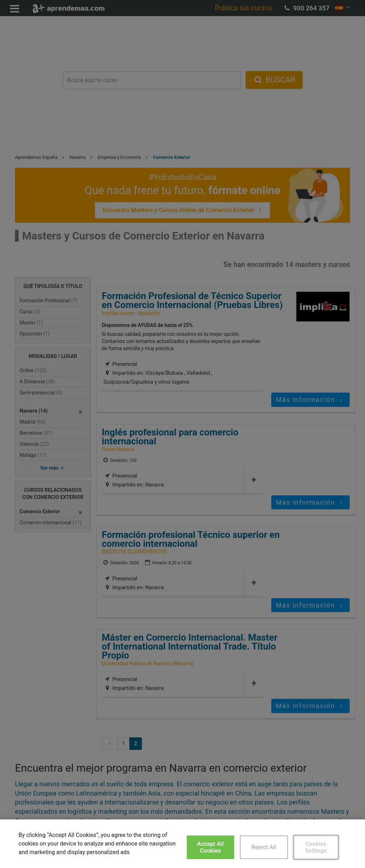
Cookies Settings (316, 847)
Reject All (264, 847)
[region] (182, 844)
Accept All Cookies (210, 847)
